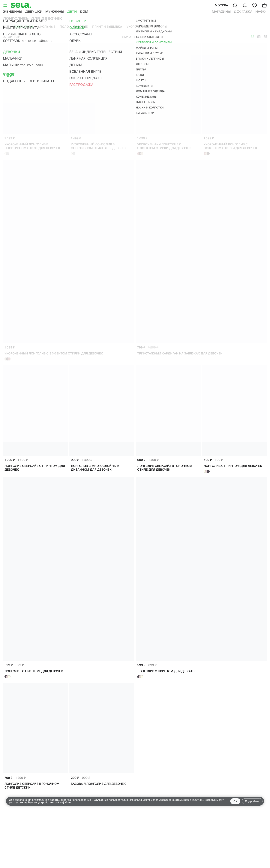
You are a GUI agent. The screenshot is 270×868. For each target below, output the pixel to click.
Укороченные (138, 27)
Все (6, 27)
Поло (64, 27)
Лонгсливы (23, 27)
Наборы (161, 27)
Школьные (46, 27)
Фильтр (12, 37)
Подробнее (252, 801)
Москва (221, 5)
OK (235, 801)
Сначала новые (136, 37)
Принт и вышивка (107, 27)
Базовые (81, 27)
